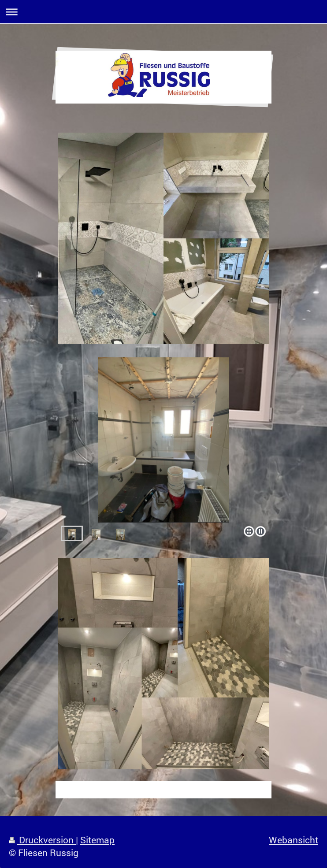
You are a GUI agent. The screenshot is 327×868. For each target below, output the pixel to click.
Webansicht (294, 840)
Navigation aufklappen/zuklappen (163, 12)
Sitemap (97, 840)
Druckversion (42, 840)
